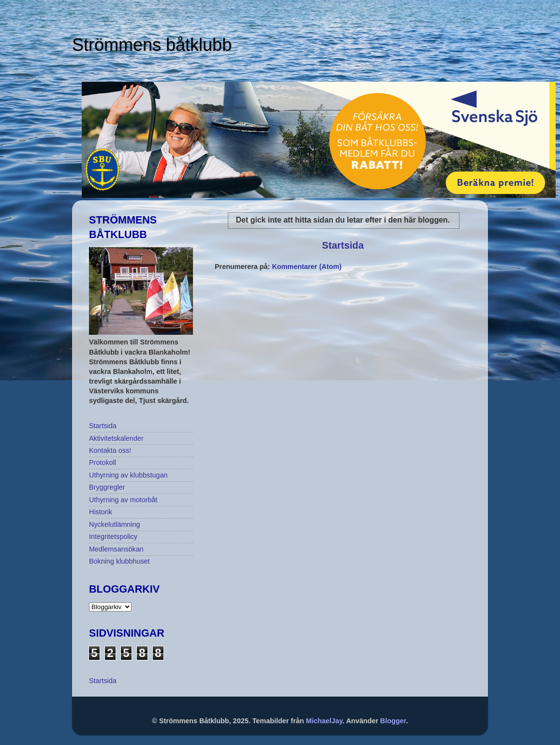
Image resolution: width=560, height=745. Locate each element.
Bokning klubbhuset (119, 561)
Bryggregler (107, 487)
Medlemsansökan (116, 549)
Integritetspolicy (113, 536)
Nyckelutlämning (115, 524)
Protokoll (103, 462)
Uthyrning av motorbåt (123, 500)
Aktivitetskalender (116, 438)
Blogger (393, 721)
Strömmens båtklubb (152, 45)
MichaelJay (324, 721)
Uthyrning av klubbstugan (128, 475)
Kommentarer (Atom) (307, 267)
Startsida (343, 245)
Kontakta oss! (110, 450)
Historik (101, 512)
